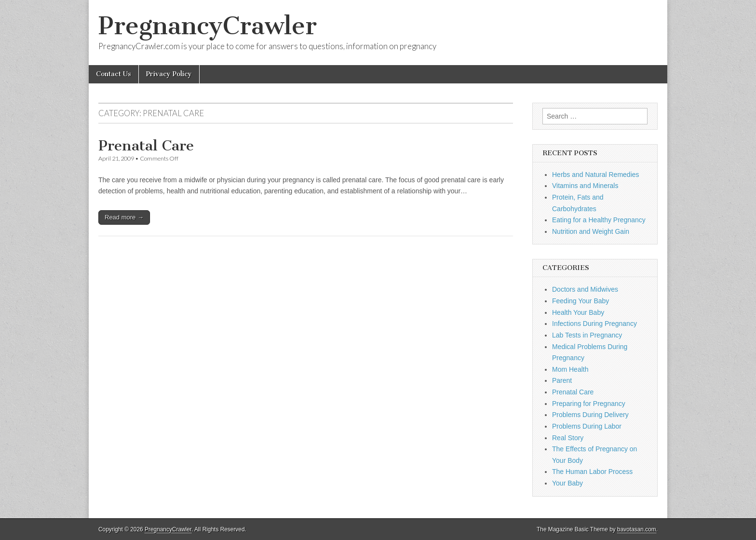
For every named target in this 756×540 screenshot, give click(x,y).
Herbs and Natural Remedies (596, 175)
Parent (562, 380)
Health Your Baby (578, 312)
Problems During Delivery (590, 415)
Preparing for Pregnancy (589, 404)
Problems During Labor (587, 426)
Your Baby (567, 483)
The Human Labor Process (592, 472)
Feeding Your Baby (580, 301)
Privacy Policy (169, 74)
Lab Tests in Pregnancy (587, 335)
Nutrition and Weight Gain (591, 231)
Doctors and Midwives (585, 289)
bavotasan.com (637, 529)
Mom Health (570, 369)
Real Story (568, 438)
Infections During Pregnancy (594, 324)
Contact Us (114, 74)
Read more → (124, 217)
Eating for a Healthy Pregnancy (599, 220)
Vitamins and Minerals (585, 186)
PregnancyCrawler (208, 26)
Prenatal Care (146, 146)
